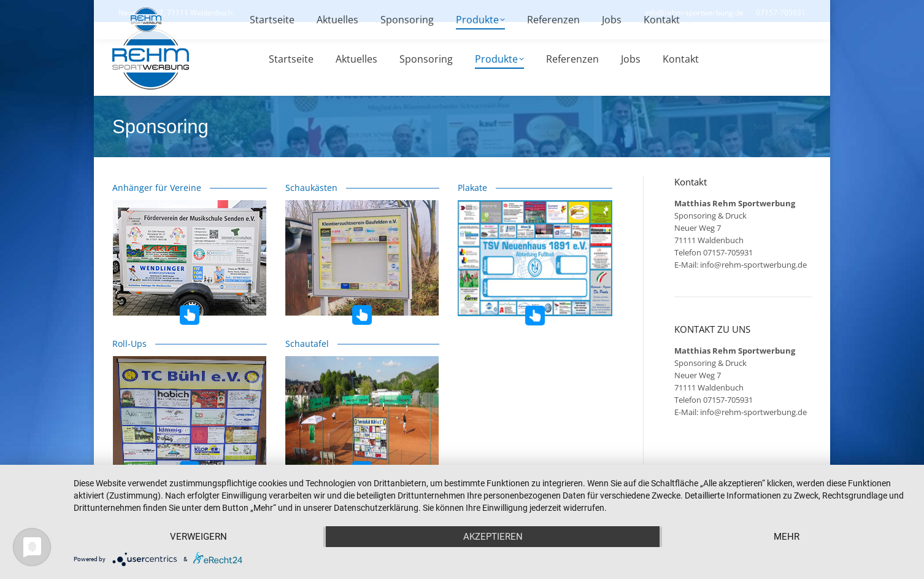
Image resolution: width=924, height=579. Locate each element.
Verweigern (198, 537)
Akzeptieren (493, 537)
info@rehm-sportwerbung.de (753, 265)
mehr (787, 537)
